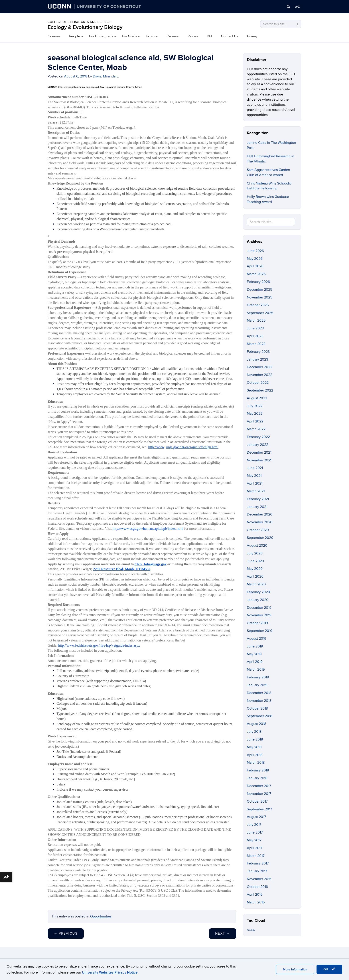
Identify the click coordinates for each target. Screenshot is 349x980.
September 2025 (260, 313)
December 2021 (259, 452)
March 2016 (256, 902)
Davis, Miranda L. (106, 76)
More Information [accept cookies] (295, 969)
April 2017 (255, 848)
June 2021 (255, 468)
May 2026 (255, 259)
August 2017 (256, 817)
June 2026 (255, 251)
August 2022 (257, 398)
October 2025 (258, 305)
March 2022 (256, 429)
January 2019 (257, 685)
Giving (252, 36)
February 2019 (258, 677)
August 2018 (257, 724)
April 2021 (255, 483)
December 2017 (259, 786)
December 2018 (259, 693)
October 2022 (258, 383)
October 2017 (257, 801)
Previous (66, 933)
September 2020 (260, 538)
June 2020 (255, 561)
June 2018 (255, 739)
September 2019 (260, 631)
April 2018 (255, 755)
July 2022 (255, 406)
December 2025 (260, 290)
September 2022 (260, 390)
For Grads (129, 36)
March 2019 (256, 670)
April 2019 (255, 662)
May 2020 (255, 569)
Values (193, 36)
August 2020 (257, 546)
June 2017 (255, 832)
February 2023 (258, 352)
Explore (152, 36)
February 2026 (258, 282)
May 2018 (254, 747)
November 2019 (259, 615)
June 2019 (255, 646)
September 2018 (260, 716)
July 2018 (254, 732)
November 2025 (260, 297)
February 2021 (258, 499)
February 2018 (258, 770)
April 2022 (255, 421)
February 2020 (258, 592)
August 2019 (257, 639)
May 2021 (254, 476)
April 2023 (255, 336)
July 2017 (254, 825)
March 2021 (256, 491)
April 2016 (255, 895)
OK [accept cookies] (329, 969)
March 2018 (256, 763)
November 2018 (259, 701)
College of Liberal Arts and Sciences (80, 22)
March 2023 (256, 344)
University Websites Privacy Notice (110, 972)
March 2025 (256, 321)
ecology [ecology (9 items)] (251, 930)
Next (223, 933)
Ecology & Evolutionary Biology (85, 27)
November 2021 (259, 460)
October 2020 (258, 530)
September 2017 (259, 809)
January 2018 (257, 778)
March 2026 (256, 274)
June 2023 (255, 328)
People (75, 36)
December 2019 (259, 608)
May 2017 (254, 840)
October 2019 (257, 623)
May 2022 (255, 414)
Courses (54, 36)
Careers (172, 36)
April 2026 (255, 266)
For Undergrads (101, 36)
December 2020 (260, 514)
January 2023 (258, 359)
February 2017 (258, 863)
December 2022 (260, 367)
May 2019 (254, 654)
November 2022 (260, 375)
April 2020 (255, 576)
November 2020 (260, 522)
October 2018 (257, 708)
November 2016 (259, 879)
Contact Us (230, 36)
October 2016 (257, 887)
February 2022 (258, 437)
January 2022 (258, 445)
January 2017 (257, 871)
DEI (209, 36)
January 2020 (258, 600)
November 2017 (259, 794)
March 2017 (256, 856)
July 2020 (255, 553)
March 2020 (256, 584)
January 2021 (257, 507)
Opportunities (101, 916)
